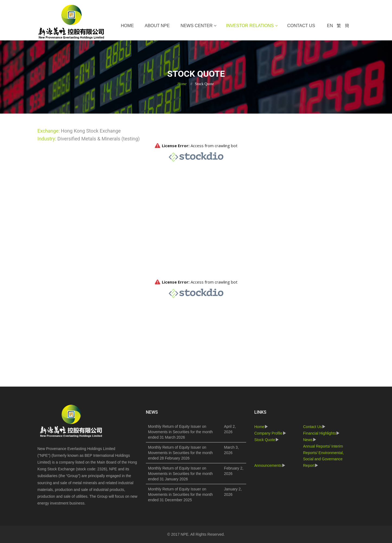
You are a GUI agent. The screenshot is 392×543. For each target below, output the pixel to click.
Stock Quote (265, 440)
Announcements (268, 465)
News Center (197, 26)
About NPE (157, 26)
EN (330, 26)
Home (127, 26)
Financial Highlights (319, 433)
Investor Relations (250, 26)
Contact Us (301, 26)
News (308, 440)
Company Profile (268, 433)
